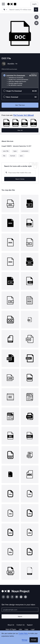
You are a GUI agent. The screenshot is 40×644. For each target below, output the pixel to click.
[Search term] (21, 10)
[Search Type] (5, 10)
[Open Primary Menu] (3, 4)
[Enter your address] (20, 610)
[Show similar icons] (36, 23)
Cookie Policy (23, 633)
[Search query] (20, 173)
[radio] (20, 80)
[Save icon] (36, 17)
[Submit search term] (36, 10)
